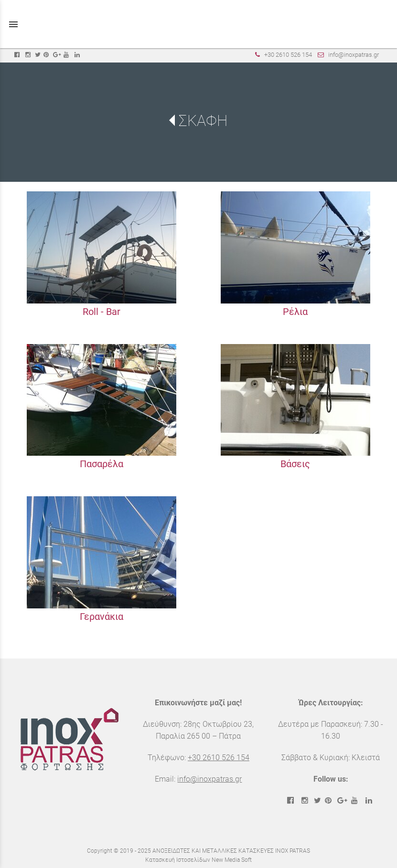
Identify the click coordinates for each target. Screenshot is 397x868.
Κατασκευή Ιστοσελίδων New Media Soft (198, 860)
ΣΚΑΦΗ (203, 121)
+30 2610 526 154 (288, 55)
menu (13, 24)
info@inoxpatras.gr (354, 55)
